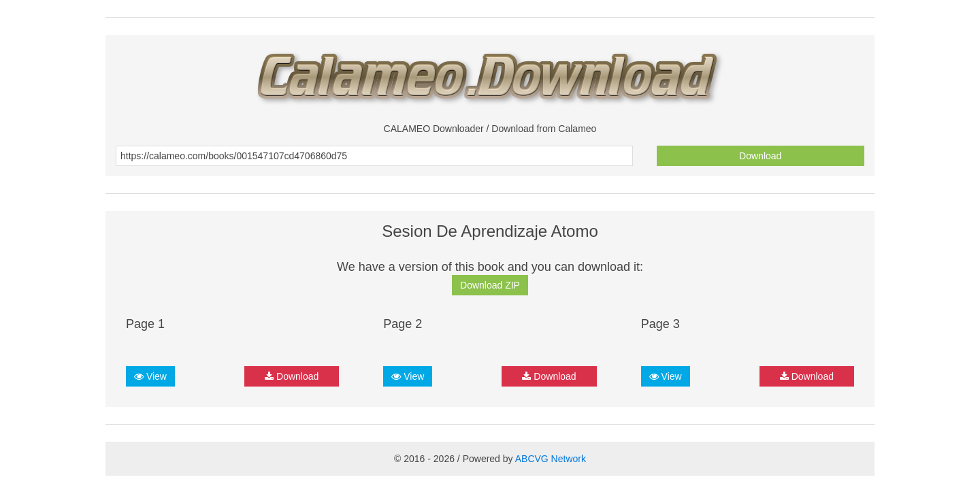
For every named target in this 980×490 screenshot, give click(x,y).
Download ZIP (490, 285)
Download (760, 156)
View (150, 376)
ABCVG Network (551, 459)
